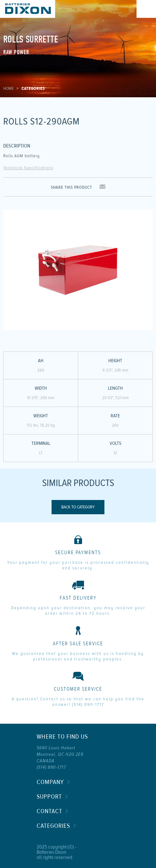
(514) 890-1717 (88, 705)
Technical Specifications (28, 168)
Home (8, 89)
